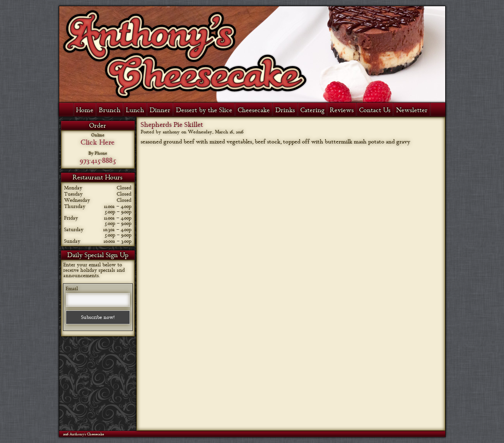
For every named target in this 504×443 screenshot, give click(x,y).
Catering (313, 110)
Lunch (135, 110)
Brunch (110, 110)
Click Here (98, 142)
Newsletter (412, 110)
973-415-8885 (98, 160)
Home (85, 110)
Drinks (285, 110)
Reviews (342, 110)
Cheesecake (254, 110)
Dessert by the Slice (204, 110)
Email (72, 289)
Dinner (160, 110)
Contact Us (375, 110)
